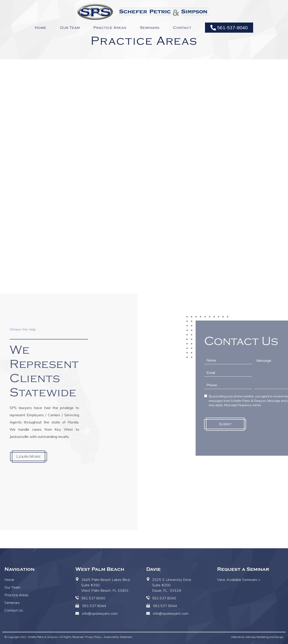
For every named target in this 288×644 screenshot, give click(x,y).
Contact (182, 28)
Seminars (150, 28)
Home (41, 28)
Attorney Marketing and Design (264, 637)
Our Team (70, 28)
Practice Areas (110, 28)
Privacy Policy (93, 637)
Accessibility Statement (118, 637)
